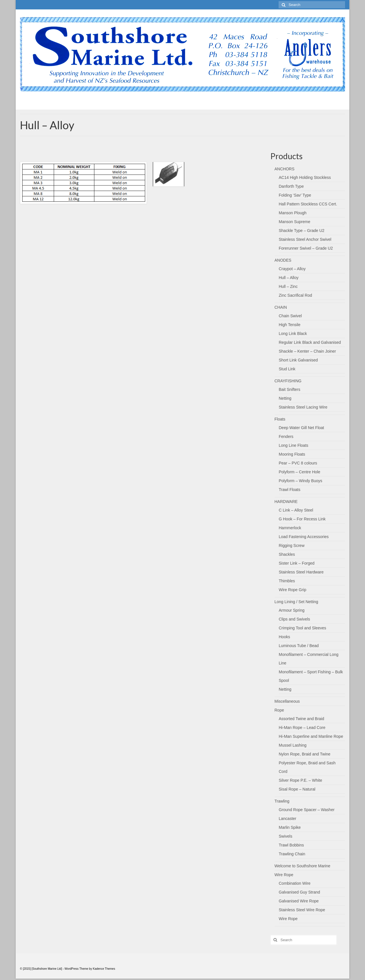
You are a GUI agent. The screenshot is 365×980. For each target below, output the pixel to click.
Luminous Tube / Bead (299, 646)
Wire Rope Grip (293, 590)
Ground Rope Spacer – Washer (307, 810)
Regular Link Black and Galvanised (310, 342)
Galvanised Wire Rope (299, 901)
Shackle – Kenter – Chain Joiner (308, 351)
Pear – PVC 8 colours (298, 463)
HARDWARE (286, 502)
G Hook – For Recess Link (302, 519)
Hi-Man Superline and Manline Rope (311, 736)
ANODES (283, 260)
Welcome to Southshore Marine (303, 866)
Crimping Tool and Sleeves (303, 628)
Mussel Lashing (293, 745)
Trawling (282, 801)
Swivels (286, 836)
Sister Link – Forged (297, 563)
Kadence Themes (104, 969)
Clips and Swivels (295, 619)
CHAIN (281, 307)
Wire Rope (284, 875)
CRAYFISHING (288, 381)
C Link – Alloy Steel (296, 510)
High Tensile (290, 325)
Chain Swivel (290, 316)
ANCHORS (285, 169)
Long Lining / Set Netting (296, 602)
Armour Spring (292, 610)
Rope (279, 710)
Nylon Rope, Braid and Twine (305, 754)
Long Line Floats (294, 445)
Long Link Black (293, 334)
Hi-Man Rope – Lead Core (302, 728)
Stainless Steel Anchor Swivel (305, 239)
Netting (285, 398)
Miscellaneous (287, 701)
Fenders (286, 437)
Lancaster (288, 819)
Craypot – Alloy (292, 269)
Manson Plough (293, 213)
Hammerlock (290, 528)
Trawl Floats (290, 490)
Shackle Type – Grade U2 (302, 231)
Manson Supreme (295, 222)
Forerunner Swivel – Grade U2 (306, 248)
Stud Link (287, 369)
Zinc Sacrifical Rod (296, 295)
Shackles (287, 554)
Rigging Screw (292, 545)
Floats (280, 419)
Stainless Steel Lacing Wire (303, 407)
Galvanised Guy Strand (300, 892)
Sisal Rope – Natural (297, 789)
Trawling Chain (292, 854)
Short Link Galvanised (298, 360)
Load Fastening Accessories (304, 537)
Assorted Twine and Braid (302, 719)
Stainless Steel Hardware (301, 572)
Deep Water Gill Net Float (302, 428)
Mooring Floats (292, 454)
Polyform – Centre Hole (300, 472)
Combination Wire (295, 883)
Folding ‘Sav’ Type (295, 195)
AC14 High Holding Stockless (305, 177)
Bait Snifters (290, 389)
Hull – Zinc (288, 286)
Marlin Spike (290, 827)
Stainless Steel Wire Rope (302, 910)
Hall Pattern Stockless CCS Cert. (308, 204)
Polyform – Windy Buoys (301, 481)
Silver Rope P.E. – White (301, 780)
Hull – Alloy (289, 278)
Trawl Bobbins (291, 845)
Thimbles (287, 581)
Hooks (285, 637)
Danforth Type (291, 186)
